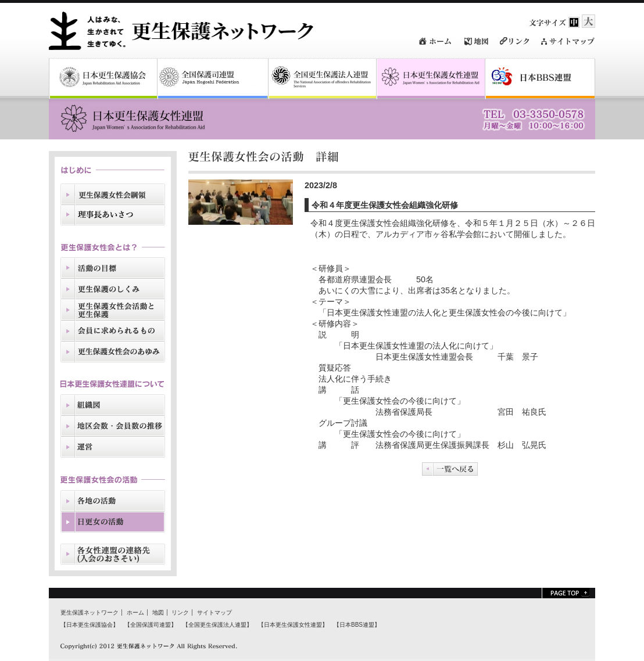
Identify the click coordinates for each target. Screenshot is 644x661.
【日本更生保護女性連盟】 (293, 625)
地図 (158, 612)
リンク (180, 612)
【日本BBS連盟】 (357, 625)
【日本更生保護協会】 (90, 625)
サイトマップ (214, 612)
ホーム (135, 612)
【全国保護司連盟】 (151, 625)
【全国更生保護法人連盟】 (217, 625)
